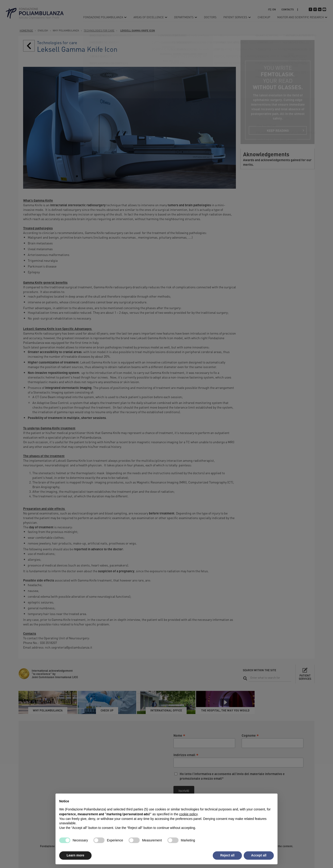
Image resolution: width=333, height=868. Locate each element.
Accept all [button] (259, 855)
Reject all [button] (227, 855)
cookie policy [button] (188, 814)
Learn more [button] (75, 855)
